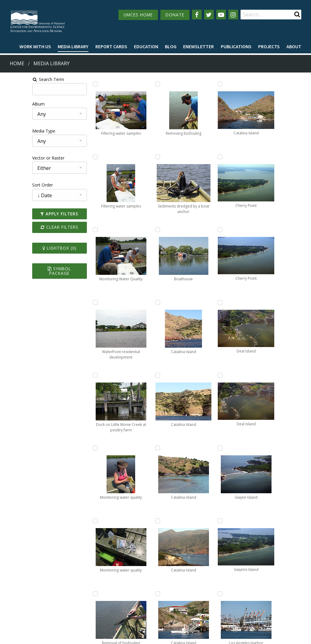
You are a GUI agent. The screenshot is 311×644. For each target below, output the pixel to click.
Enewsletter (198, 46)
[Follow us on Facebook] (197, 15)
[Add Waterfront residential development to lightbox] (80, 302)
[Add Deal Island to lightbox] (253, 157)
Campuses (15, 589)
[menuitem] (35, 47)
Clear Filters (37, 227)
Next (263, 535)
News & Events (67, 589)
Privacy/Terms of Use (117, 636)
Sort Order (14, 185)
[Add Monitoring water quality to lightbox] (80, 448)
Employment (65, 600)
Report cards (111, 46)
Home (17, 63)
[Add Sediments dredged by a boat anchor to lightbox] (138, 302)
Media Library (73, 46)
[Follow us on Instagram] (233, 15)
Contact (124, 605)
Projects (269, 46)
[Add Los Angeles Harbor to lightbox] (253, 448)
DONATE (175, 15)
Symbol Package (38, 269)
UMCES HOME (138, 15)
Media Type (15, 131)
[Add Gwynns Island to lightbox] (253, 375)
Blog (171, 46)
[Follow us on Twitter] (209, 15)
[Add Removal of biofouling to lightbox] (138, 157)
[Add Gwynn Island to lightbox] (253, 302)
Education (146, 46)
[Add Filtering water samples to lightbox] (80, 84)
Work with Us (35, 46)
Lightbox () (37, 248)
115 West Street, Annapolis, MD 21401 (152, 578)
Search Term (20, 79)
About (294, 46)
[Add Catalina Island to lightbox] (138, 448)
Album (10, 104)
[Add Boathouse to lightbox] (138, 375)
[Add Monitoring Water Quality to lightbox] (80, 230)
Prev (116, 535)
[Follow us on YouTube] (221, 15)
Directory (14, 600)
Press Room (64, 611)
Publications (236, 46)
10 (243, 535)
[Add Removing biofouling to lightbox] (138, 230)
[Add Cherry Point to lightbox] (195, 448)
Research (14, 611)
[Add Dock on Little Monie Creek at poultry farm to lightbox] (80, 375)
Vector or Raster (20, 158)
